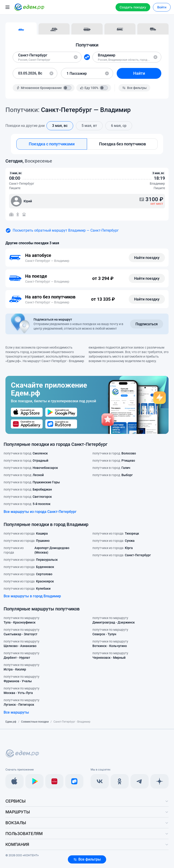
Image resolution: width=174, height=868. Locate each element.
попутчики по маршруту (22, 620)
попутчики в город (26, 453)
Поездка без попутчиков (122, 144)
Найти (139, 73)
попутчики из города (26, 533)
